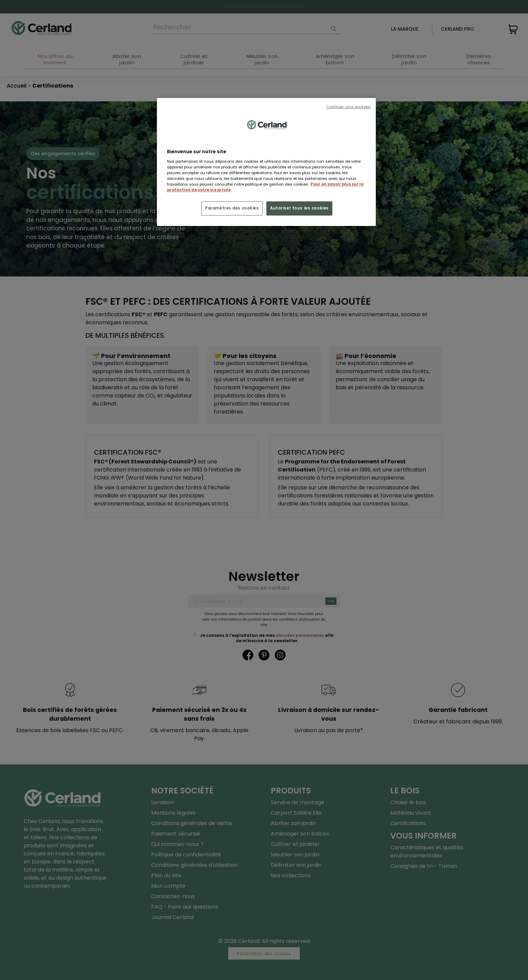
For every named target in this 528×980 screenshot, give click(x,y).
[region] (266, 162)
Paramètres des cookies (232, 208)
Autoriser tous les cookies (299, 208)
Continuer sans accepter (349, 107)
